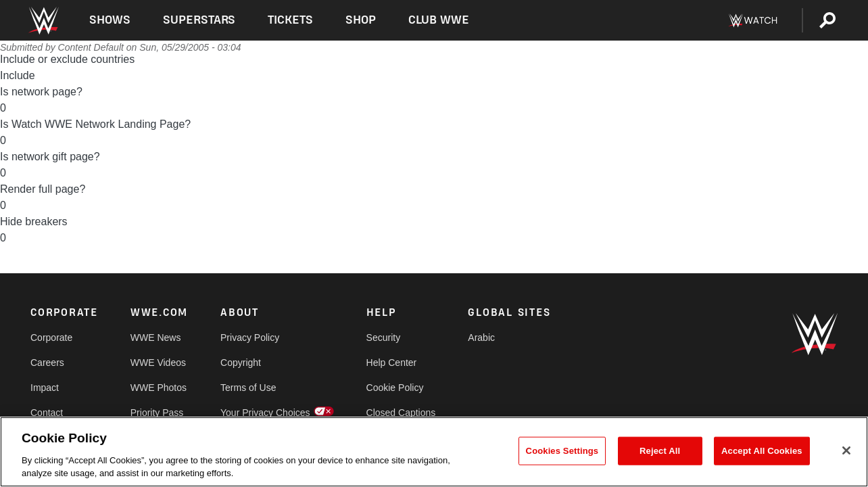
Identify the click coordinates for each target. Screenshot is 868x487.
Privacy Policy (250, 338)
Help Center (392, 363)
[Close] (846, 450)
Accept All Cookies (762, 451)
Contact (47, 413)
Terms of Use (248, 388)
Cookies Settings (562, 451)
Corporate (51, 338)
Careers (47, 363)
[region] (434, 452)
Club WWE (439, 20)
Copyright (241, 363)
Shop (361, 20)
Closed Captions (401, 413)
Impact (45, 388)
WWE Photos (159, 388)
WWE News (156, 338)
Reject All (660, 451)
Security (384, 338)
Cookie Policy (395, 388)
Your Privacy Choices (265, 413)
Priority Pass (157, 413)
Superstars (199, 20)
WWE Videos (158, 363)
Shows (110, 20)
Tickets (290, 20)
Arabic (481, 338)
